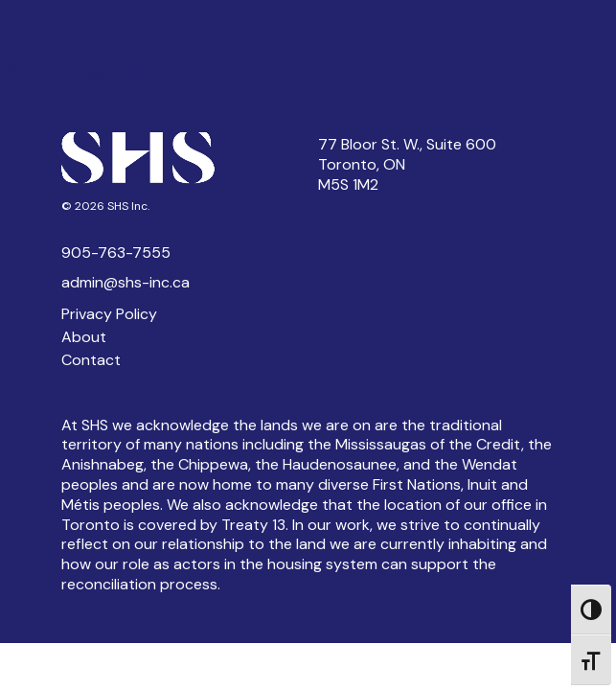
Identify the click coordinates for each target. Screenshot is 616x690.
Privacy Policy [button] (109, 314)
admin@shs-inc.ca (125, 282)
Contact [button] (91, 360)
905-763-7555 (116, 253)
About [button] (84, 337)
